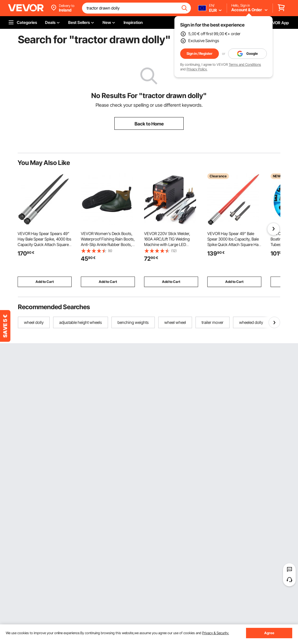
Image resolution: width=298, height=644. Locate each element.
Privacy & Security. (216, 633)
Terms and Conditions (245, 64)
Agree (269, 633)
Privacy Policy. (197, 69)
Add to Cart (45, 282)
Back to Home (149, 124)
